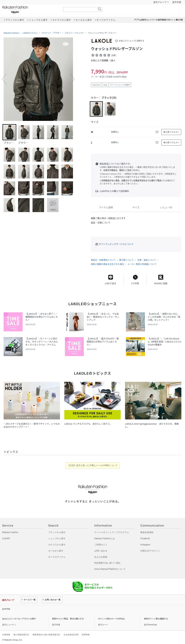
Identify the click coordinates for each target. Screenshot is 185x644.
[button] (4, 79)
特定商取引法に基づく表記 (107, 563)
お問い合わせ (101, 551)
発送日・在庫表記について (103, 260)
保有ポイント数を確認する (156, 619)
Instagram (145, 545)
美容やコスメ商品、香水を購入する (68, 619)
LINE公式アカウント (150, 551)
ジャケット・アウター (51, 33)
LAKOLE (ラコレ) (30, 33)
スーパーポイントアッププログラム (112, 532)
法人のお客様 (101, 557)
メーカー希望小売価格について (142, 264)
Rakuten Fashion (30, 9)
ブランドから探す (57, 532)
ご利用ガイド (101, 545)
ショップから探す (57, 539)
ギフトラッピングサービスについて (116, 244)
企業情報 (6, 635)
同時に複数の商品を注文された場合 (107, 264)
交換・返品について (147, 260)
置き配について (126, 260)
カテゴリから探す (57, 545)
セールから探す (56, 551)
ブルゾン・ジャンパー (75, 33)
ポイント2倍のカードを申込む (112, 619)
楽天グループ (160, 2)
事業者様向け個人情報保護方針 (46, 635)
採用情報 (86, 635)
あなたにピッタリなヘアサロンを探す (19, 619)
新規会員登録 (147, 532)
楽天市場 (177, 2)
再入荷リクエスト (171, 132)
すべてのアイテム (57, 557)
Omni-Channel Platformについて (110, 569)
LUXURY (6, 539)
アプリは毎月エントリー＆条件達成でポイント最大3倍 (158, 20)
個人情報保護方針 (21, 635)
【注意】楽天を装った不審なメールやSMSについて (93, 465)
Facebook (145, 539)
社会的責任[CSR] (71, 635)
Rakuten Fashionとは (105, 539)
